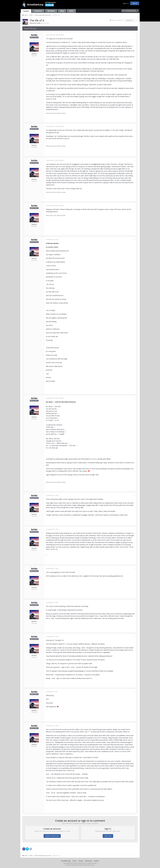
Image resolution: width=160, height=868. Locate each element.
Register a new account (52, 836)
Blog (62, 11)
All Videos (51, 11)
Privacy (81, 861)
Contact (96, 861)
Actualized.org (66, 861)
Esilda (39, 23)
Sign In (126, 3)
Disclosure (88, 861)
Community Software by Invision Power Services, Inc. (80, 865)
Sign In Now (108, 836)
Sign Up (135, 3)
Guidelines (38, 11)
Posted (52, 35)
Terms (74, 861)
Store (71, 11)
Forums (26, 11)
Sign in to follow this (118, 20)
